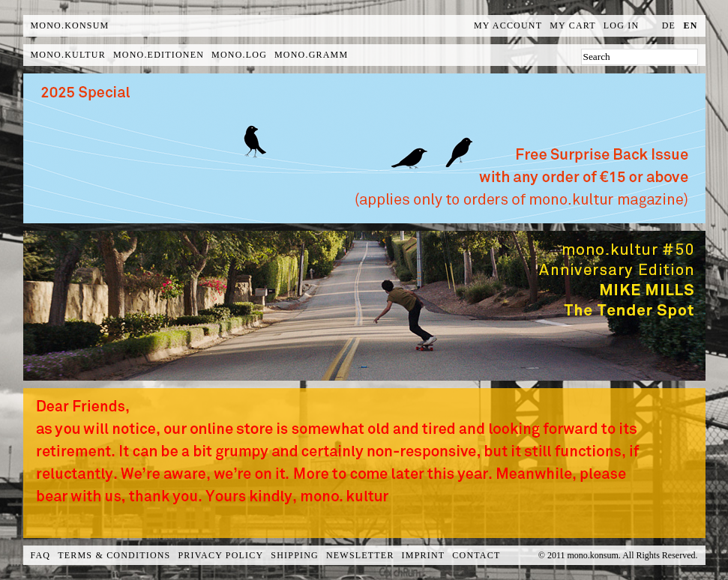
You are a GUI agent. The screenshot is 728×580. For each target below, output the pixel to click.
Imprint (424, 555)
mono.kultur (68, 55)
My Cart (573, 25)
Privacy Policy (221, 555)
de (669, 25)
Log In (622, 25)
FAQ (41, 555)
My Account (508, 25)
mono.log (239, 55)
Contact (476, 555)
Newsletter (360, 555)
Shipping (295, 555)
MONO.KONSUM (70, 25)
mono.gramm (311, 55)
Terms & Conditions (114, 555)
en (690, 25)
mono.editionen (159, 55)
